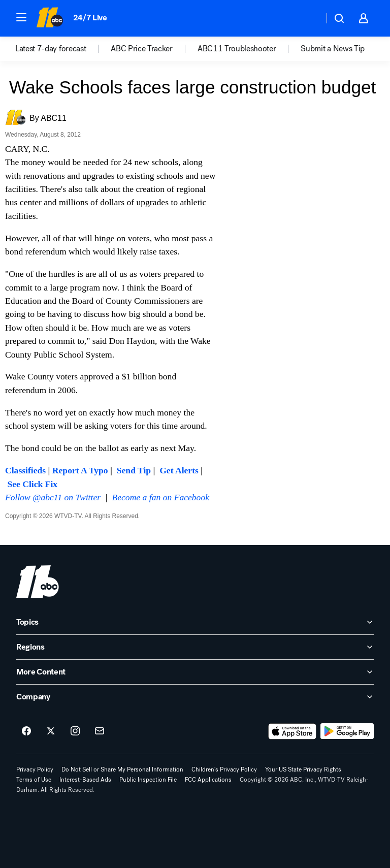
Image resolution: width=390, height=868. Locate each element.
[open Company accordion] (195, 697)
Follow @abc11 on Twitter (53, 497)
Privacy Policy (35, 769)
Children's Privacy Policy (224, 769)
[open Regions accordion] (195, 647)
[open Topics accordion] (195, 622)
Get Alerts (179, 470)
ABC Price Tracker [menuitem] (142, 49)
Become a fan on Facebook (161, 497)
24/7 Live (90, 18)
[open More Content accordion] (195, 672)
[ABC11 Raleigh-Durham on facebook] (26, 731)
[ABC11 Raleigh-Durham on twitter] (51, 731)
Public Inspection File (148, 780)
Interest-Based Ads (85, 780)
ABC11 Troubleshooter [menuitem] (237, 49)
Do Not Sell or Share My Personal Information (122, 769)
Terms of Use (34, 780)
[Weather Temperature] (308, 18)
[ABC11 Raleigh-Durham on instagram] (75, 731)
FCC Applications (208, 780)
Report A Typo (80, 470)
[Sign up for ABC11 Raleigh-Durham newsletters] (100, 731)
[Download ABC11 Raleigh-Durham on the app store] (292, 731)
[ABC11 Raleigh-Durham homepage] (50, 18)
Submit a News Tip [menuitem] (333, 49)
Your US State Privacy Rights (303, 769)
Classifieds (25, 470)
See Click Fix (32, 484)
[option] (63, 49)
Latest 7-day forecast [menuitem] (51, 49)
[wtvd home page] (38, 582)
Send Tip (134, 470)
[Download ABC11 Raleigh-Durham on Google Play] (347, 731)
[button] (21, 17)
